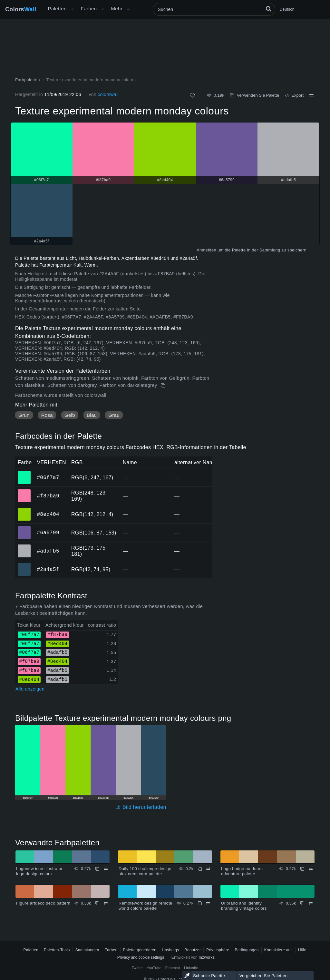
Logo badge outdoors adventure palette (242, 871)
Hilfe (302, 950)
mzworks (207, 957)
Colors (21, 9)
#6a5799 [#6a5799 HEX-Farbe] (24, 528)
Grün (24, 415)
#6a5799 (48, 533)
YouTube (154, 968)
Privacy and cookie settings (141, 957)
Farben (89, 9)
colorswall (108, 94)
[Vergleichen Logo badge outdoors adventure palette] (311, 869)
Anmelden (206, 250)
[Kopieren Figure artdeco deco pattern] (97, 903)
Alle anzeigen (30, 689)
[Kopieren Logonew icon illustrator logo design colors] (97, 869)
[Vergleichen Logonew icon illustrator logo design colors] (106, 869)
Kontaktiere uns (278, 950)
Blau (92, 415)
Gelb (70, 415)
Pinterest (173, 968)
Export (294, 95)
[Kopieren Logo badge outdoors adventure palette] (302, 869)
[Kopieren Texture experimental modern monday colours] (164, 386)
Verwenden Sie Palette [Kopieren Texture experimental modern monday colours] (255, 95)
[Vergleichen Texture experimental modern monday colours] (311, 95)
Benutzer (193, 950)
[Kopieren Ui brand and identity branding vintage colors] (302, 903)
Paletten (57, 9)
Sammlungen (87, 950)
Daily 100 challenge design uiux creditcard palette (145, 871)
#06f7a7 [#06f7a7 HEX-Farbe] (24, 473)
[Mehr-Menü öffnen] (72, 9)
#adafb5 (48, 551)
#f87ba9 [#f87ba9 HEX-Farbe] (24, 491)
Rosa (47, 415)
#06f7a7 (48, 477)
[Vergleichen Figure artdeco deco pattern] (106, 903)
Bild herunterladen (141, 807)
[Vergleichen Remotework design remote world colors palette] (208, 903)
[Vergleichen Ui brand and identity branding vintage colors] (311, 903)
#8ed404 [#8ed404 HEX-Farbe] (24, 510)
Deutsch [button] (287, 9)
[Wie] (192, 96)
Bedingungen (247, 950)
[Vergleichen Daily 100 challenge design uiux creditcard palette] (208, 869)
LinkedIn (191, 968)
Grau (114, 415)
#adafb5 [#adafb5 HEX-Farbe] (24, 546)
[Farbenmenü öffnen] (102, 9)
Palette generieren (140, 950)
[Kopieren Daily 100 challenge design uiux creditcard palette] (200, 869)
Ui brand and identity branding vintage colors (244, 906)
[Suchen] (214, 9)
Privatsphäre (218, 950)
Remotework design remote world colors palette (146, 906)
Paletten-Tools (57, 950)
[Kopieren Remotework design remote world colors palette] (200, 903)
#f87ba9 (48, 496)
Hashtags (170, 950)
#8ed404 (48, 514)
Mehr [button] (117, 9)
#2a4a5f (48, 569)
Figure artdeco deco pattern (43, 903)
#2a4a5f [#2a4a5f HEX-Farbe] (24, 565)
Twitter (137, 968)
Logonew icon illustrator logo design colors (39, 871)
